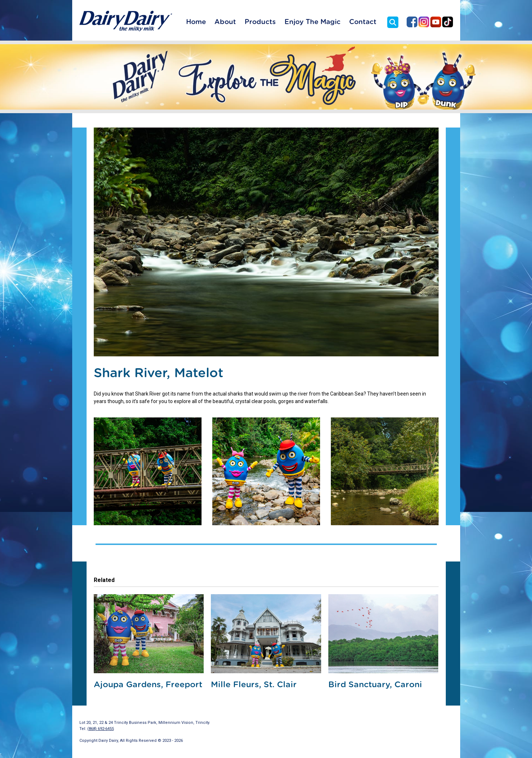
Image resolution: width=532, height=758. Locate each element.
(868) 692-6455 (101, 729)
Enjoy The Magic (313, 22)
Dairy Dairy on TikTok (448, 22)
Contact (363, 22)
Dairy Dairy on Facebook (412, 22)
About (225, 22)
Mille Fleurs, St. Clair (254, 685)
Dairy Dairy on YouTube (436, 22)
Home (196, 22)
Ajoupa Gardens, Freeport (148, 685)
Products (260, 22)
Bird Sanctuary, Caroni (375, 685)
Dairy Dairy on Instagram (424, 22)
